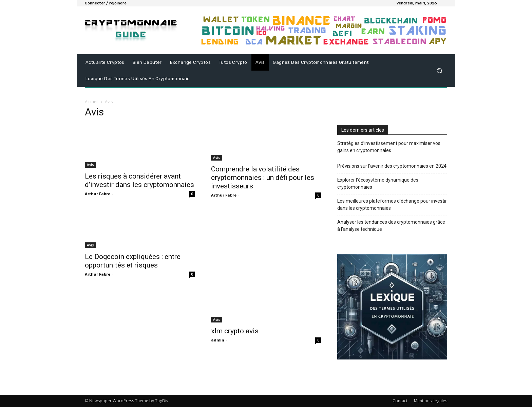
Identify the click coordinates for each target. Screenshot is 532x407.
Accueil (92, 102)
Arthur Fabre (98, 194)
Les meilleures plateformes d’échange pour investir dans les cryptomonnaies (392, 205)
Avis (90, 165)
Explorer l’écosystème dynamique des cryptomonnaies (378, 183)
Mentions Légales (431, 401)
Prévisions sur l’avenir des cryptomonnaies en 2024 (392, 166)
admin (218, 340)
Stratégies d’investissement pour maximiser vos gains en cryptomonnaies (389, 147)
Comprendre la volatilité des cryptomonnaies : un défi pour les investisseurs (263, 178)
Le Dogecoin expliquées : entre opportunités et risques (133, 261)
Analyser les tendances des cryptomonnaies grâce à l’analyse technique (391, 226)
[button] (439, 71)
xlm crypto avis (235, 331)
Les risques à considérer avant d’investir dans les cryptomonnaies (139, 180)
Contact (400, 401)
